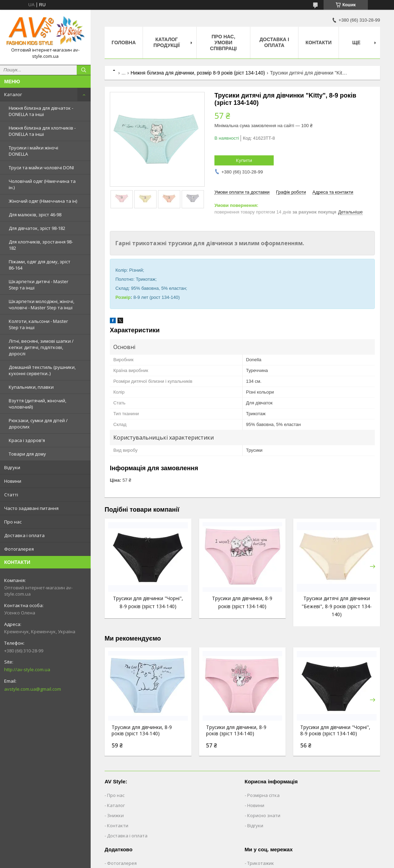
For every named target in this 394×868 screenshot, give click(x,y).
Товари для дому (27, 454)
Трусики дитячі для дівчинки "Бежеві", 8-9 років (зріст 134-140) (337, 606)
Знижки (115, 815)
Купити (244, 160)
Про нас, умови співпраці (223, 42)
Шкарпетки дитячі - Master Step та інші (39, 285)
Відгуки (12, 467)
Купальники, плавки (31, 387)
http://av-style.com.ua (27, 669)
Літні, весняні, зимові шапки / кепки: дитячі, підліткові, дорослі (41, 347)
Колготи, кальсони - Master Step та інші (38, 324)
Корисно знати (264, 815)
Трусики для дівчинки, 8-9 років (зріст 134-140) (142, 730)
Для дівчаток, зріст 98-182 (37, 228)
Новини (13, 481)
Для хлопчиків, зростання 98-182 (41, 245)
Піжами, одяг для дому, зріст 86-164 (40, 265)
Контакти (319, 42)
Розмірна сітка (263, 795)
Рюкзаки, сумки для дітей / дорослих (38, 424)
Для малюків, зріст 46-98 (35, 215)
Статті (11, 495)
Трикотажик (261, 863)
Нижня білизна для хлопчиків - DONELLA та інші (42, 131)
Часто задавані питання (31, 508)
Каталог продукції (166, 42)
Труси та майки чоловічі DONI (41, 168)
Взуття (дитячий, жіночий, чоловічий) (37, 404)
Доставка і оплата (24, 535)
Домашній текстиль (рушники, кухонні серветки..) (42, 370)
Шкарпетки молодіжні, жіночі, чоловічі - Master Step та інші (41, 304)
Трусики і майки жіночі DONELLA (33, 151)
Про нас (13, 522)
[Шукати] (84, 70)
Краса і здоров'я (27, 440)
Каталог (13, 94)
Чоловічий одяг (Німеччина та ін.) (42, 184)
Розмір (123, 297)
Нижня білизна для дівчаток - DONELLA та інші (41, 111)
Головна (124, 42)
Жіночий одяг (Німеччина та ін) (43, 201)
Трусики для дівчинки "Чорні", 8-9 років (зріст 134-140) (335, 730)
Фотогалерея (19, 549)
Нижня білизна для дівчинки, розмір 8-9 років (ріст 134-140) (198, 73)
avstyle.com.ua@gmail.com (33, 689)
